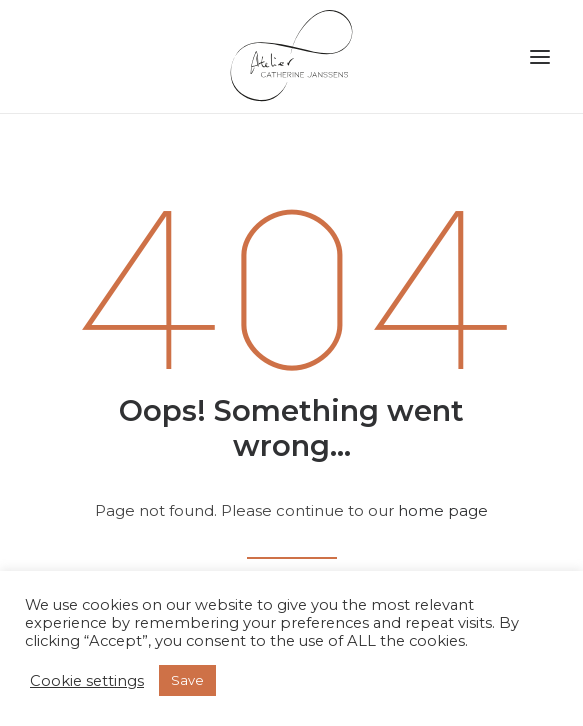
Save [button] (187, 680)
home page (443, 510)
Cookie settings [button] (87, 681)
